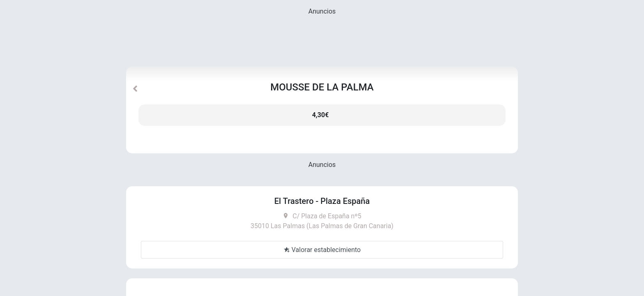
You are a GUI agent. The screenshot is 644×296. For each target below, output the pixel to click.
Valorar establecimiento (322, 250)
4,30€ (321, 115)
